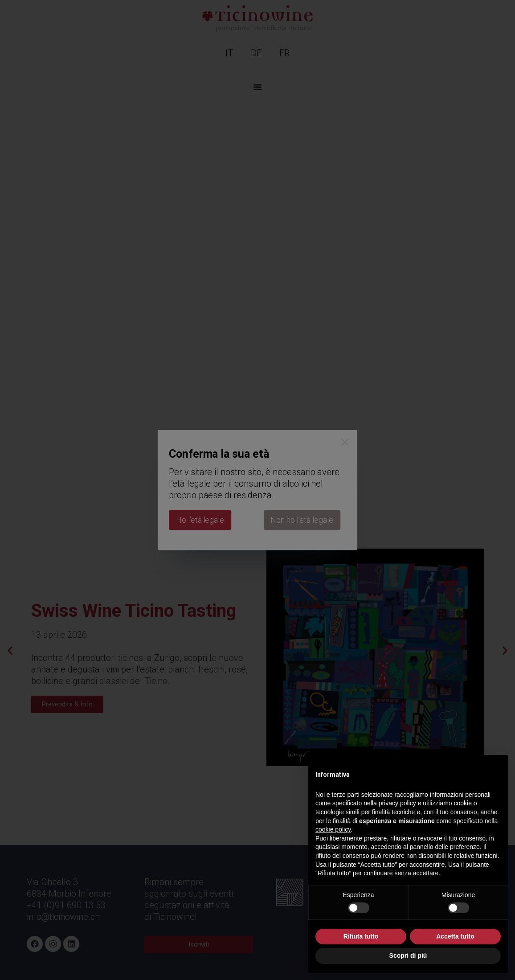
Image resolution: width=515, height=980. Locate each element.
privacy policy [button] (397, 803)
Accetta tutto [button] (455, 936)
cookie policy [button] (333, 829)
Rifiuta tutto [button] (361, 936)
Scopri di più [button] (408, 955)
